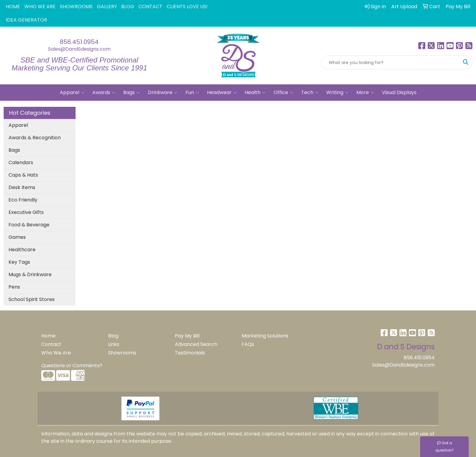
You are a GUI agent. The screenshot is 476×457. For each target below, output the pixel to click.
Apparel (72, 93)
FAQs (248, 344)
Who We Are (56, 353)
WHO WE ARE (40, 7)
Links (114, 344)
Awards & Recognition (35, 138)
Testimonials (190, 353)
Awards (104, 93)
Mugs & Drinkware (30, 274)
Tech (310, 93)
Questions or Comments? (72, 366)
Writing (337, 93)
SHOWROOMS (76, 7)
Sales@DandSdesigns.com (79, 49)
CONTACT (150, 7)
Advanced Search (196, 344)
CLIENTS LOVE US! (187, 7)
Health (255, 93)
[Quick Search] (390, 63)
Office (283, 93)
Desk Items (22, 187)
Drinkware (163, 93)
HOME (13, 7)
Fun (192, 93)
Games (17, 237)
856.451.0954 (79, 42)
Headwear (222, 93)
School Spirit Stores (32, 299)
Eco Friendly (23, 200)
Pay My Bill (187, 336)
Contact (51, 344)
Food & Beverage (29, 225)
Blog (113, 336)
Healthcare (22, 250)
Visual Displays (399, 92)
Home (48, 336)
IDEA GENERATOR (26, 20)
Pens (14, 287)
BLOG (128, 7)
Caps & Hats (23, 175)
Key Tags (19, 262)
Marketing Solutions (265, 336)
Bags (132, 93)
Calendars (21, 162)
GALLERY (107, 7)
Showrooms (122, 353)
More (365, 93)
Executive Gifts (26, 212)
